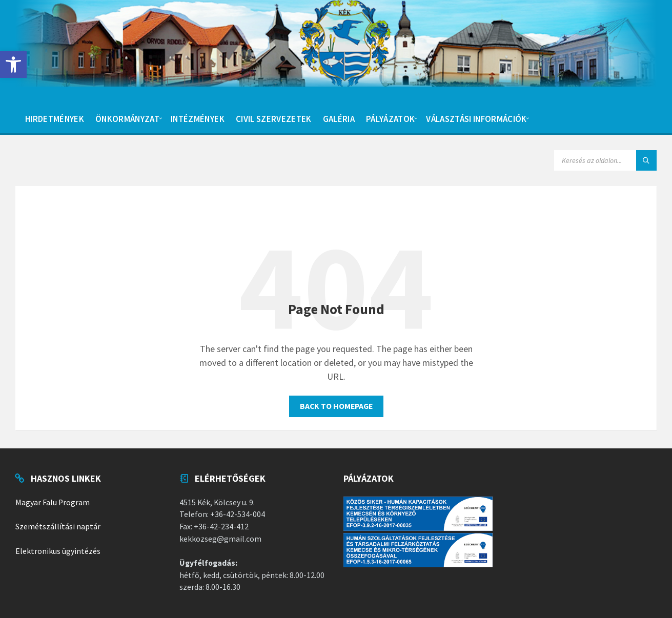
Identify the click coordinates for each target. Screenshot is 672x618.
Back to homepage (336, 406)
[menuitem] (55, 118)
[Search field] (605, 160)
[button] (13, 65)
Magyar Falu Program (53, 502)
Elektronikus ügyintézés (58, 551)
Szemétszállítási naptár (58, 527)
